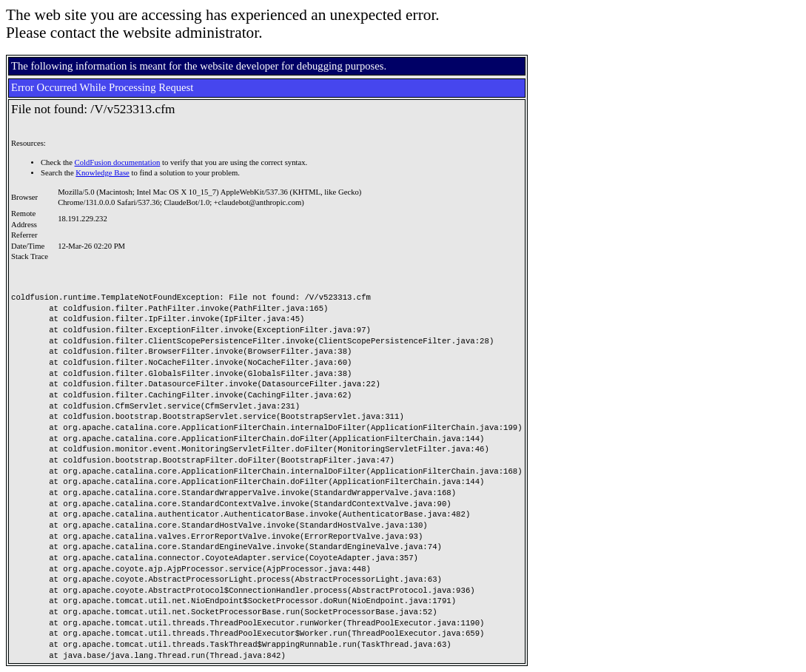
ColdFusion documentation (118, 162)
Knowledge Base (103, 173)
